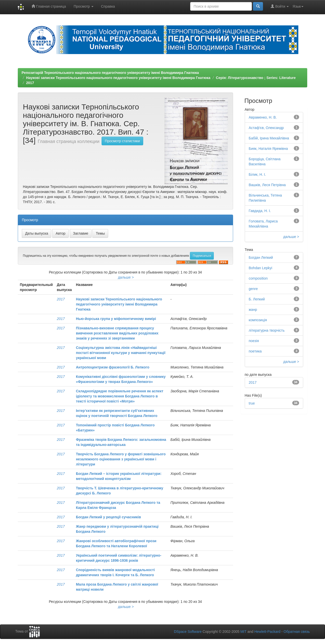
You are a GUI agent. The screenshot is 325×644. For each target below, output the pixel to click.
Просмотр (84, 6)
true (252, 403)
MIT (243, 632)
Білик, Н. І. (257, 174)
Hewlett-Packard (267, 632)
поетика (255, 351)
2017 (30, 83)
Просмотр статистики (122, 141)
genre (253, 289)
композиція (258, 320)
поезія (254, 341)
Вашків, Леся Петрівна (267, 185)
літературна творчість (267, 330)
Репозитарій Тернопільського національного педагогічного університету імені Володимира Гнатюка (110, 73)
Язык (298, 6)
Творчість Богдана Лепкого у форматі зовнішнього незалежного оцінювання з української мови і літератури (121, 459)
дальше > (126, 277)
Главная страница (49, 6)
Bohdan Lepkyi (261, 268)
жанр (253, 310)
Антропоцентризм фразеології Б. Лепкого (113, 367)
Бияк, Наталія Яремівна (268, 149)
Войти (280, 6)
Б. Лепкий (257, 299)
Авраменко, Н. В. (263, 117)
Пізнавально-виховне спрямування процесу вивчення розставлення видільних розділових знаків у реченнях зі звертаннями (117, 333)
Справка (108, 6)
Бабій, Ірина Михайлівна (269, 138)
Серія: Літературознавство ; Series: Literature (256, 78)
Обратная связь (297, 632)
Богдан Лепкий (261, 257)
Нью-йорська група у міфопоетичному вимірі (116, 319)
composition (258, 278)
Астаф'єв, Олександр (266, 128)
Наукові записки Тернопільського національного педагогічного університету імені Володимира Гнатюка (118, 78)
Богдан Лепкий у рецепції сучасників (108, 517)
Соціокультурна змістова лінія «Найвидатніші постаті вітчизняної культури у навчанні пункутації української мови (121, 353)
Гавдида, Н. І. (260, 211)
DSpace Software (188, 632)
